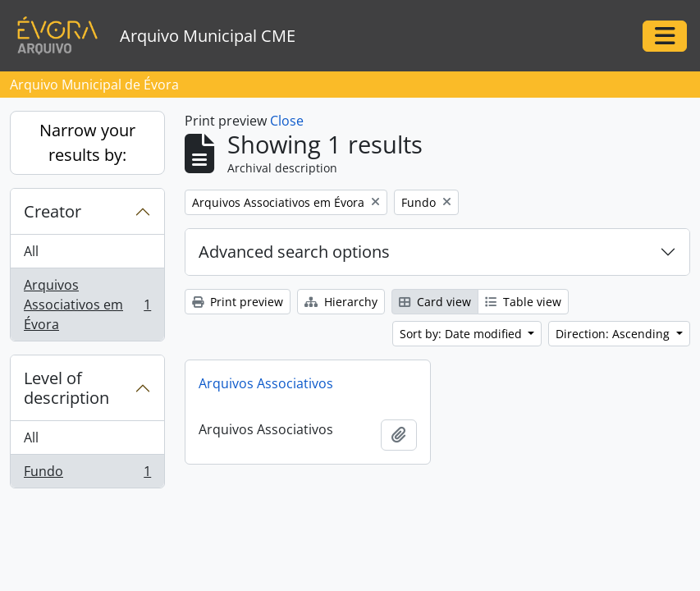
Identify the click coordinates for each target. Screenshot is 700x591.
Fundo (87, 474)
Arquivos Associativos (266, 383)
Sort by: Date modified (462, 334)
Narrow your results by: (87, 142)
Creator (53, 211)
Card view (435, 302)
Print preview (238, 302)
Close (287, 121)
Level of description (66, 388)
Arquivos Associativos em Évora (87, 305)
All (31, 251)
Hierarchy (341, 302)
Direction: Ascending (614, 334)
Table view (523, 302)
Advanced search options (294, 252)
